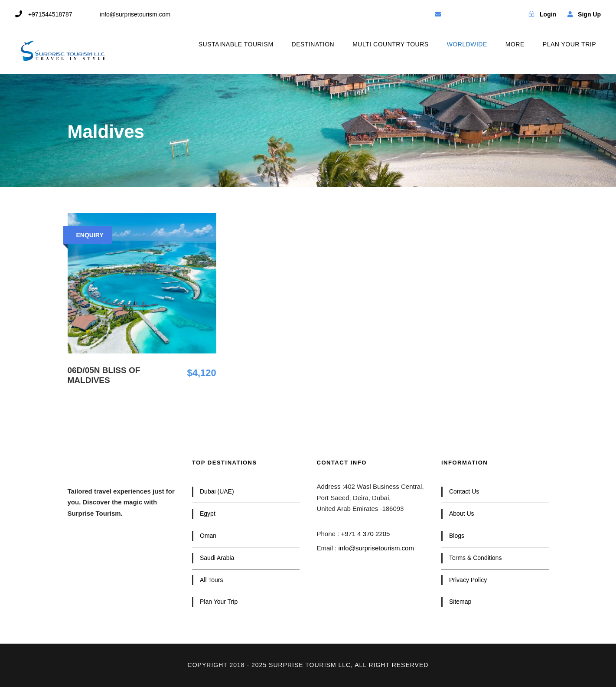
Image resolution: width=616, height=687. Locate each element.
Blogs (457, 536)
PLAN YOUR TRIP (569, 44)
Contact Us (464, 491)
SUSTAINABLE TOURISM (236, 44)
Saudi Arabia (217, 558)
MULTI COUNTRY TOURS (390, 44)
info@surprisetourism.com (376, 548)
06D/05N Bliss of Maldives (104, 375)
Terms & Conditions (475, 558)
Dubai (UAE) (217, 491)
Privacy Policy (468, 580)
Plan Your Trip (219, 602)
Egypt (208, 514)
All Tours (211, 580)
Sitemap (460, 602)
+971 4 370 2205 (365, 534)
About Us (462, 514)
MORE (515, 44)
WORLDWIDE (467, 44)
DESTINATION (313, 44)
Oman (208, 536)
